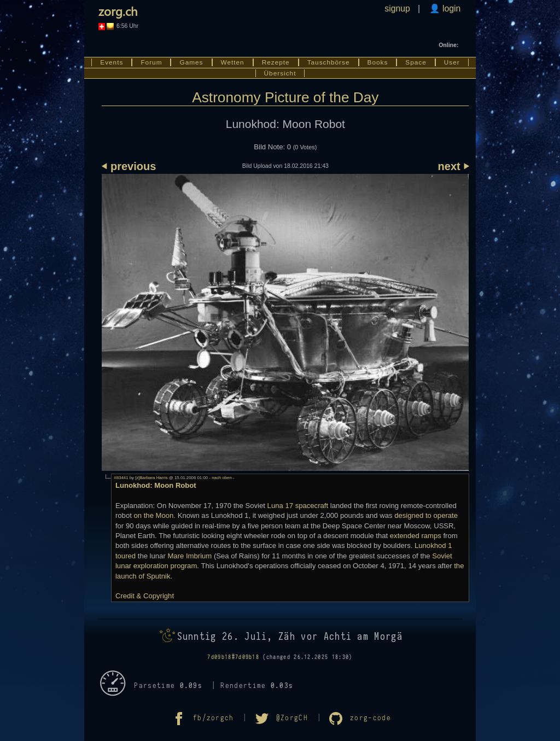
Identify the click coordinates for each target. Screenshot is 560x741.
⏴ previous (129, 166)
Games (191, 62)
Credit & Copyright (145, 596)
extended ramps (416, 536)
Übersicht (280, 73)
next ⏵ (454, 166)
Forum (151, 62)
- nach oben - (221, 478)
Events (112, 62)
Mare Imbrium (189, 556)
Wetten (233, 62)
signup (397, 8)
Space (416, 62)
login (451, 8)
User (452, 62)
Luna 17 (280, 506)
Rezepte (276, 62)
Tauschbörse (329, 62)
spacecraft (312, 506)
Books (378, 62)
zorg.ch (118, 11)
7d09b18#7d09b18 (233, 657)
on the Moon (153, 515)
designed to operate (426, 515)
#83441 (121, 478)
